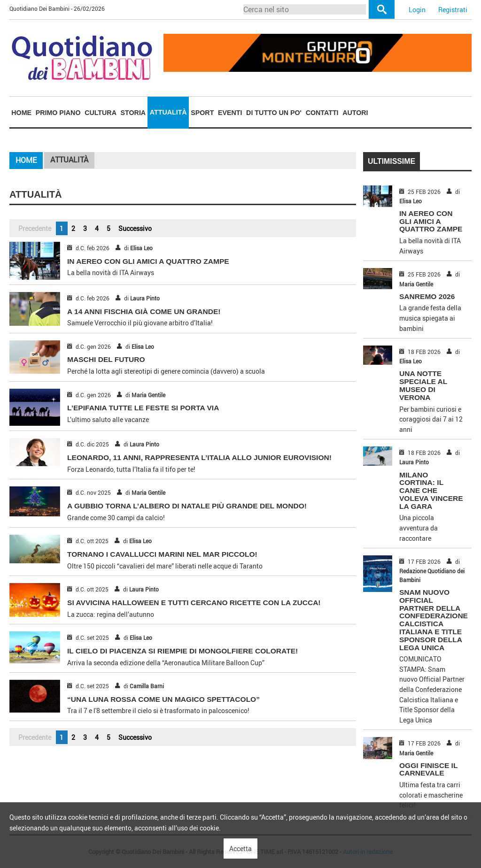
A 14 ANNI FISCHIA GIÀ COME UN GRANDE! (144, 311)
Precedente (35, 228)
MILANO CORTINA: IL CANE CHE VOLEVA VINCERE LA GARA (431, 491)
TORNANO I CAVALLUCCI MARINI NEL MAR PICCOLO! (162, 554)
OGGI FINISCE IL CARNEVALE (428, 769)
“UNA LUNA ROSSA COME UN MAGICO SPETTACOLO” (163, 699)
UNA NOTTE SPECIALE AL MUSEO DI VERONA (423, 385)
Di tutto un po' (274, 113)
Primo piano (58, 113)
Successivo (135, 228)
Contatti (322, 113)
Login (417, 10)
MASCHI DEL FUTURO (106, 359)
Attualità (168, 112)
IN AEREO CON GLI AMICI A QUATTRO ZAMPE (148, 261)
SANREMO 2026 (427, 296)
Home (21, 113)
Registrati (453, 10)
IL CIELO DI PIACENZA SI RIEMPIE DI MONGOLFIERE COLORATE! (182, 651)
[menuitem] (21, 113)
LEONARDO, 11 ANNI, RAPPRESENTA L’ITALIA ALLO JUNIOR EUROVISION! (199, 457)
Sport (202, 113)
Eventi (230, 113)
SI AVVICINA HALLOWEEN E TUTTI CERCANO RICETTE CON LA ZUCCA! (194, 603)
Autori (355, 113)
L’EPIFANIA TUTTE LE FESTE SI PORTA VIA (143, 408)
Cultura (101, 113)
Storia (133, 113)
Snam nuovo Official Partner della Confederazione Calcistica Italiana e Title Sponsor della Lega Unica (434, 620)
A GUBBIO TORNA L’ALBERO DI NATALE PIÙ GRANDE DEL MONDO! (187, 506)
